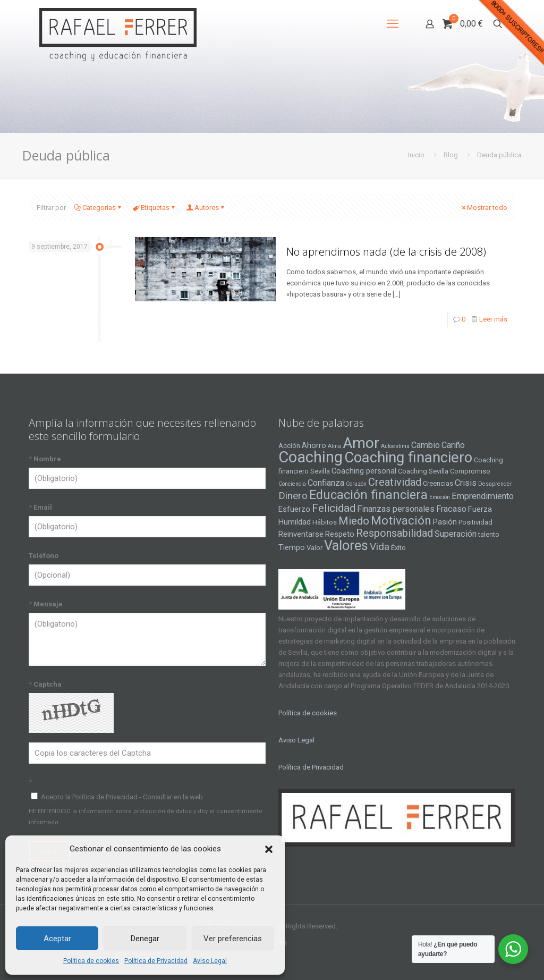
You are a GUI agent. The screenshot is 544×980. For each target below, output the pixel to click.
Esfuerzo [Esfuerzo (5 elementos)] (294, 509)
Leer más (493, 319)
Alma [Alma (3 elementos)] (334, 446)
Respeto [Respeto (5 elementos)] (340, 534)
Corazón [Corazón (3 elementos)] (356, 484)
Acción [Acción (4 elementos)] (289, 446)
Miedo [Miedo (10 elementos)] (354, 521)
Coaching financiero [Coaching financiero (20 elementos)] (408, 458)
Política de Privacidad (156, 961)
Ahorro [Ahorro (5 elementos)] (314, 445)
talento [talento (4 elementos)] (489, 534)
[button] (269, 849)
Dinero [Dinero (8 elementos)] (293, 496)
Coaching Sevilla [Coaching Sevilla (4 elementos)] (423, 471)
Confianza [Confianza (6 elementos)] (326, 483)
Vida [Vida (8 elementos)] (380, 547)
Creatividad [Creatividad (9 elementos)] (395, 482)
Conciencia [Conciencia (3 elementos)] (292, 484)
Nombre (45, 459)
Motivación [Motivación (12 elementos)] (401, 521)
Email (40, 507)
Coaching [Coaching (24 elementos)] (311, 457)
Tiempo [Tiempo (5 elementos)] (292, 547)
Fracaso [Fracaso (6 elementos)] (451, 509)
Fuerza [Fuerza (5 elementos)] (480, 509)
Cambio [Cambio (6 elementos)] (426, 445)
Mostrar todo (484, 208)
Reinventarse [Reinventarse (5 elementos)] (301, 534)
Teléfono (44, 556)
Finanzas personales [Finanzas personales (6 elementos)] (396, 509)
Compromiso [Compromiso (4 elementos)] (470, 471)
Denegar (145, 939)
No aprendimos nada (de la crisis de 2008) (386, 252)
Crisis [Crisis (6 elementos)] (466, 483)
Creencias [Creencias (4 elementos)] (438, 483)
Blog (451, 155)
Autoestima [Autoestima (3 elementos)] (395, 446)
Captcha (45, 684)
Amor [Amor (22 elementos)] (361, 443)
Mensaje (46, 604)
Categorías (98, 208)
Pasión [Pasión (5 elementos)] (445, 522)
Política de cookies (91, 961)
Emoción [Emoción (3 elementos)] (440, 497)
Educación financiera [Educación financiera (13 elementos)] (368, 495)
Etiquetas (154, 208)
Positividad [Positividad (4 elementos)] (475, 522)
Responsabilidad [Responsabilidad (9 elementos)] (394, 533)
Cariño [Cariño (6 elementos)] (453, 445)
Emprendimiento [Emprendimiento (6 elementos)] (483, 496)
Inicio (416, 155)
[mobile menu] (393, 24)
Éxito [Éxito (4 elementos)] (398, 548)
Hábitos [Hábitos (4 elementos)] (325, 522)
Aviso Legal (210, 961)
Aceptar (57, 939)
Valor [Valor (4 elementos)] (314, 548)
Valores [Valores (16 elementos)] (346, 545)
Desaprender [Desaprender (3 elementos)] (495, 484)
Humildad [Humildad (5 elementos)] (295, 522)
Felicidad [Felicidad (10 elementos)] (334, 508)
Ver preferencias (233, 939)
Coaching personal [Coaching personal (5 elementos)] (364, 471)
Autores (206, 208)
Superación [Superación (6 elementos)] (456, 534)
